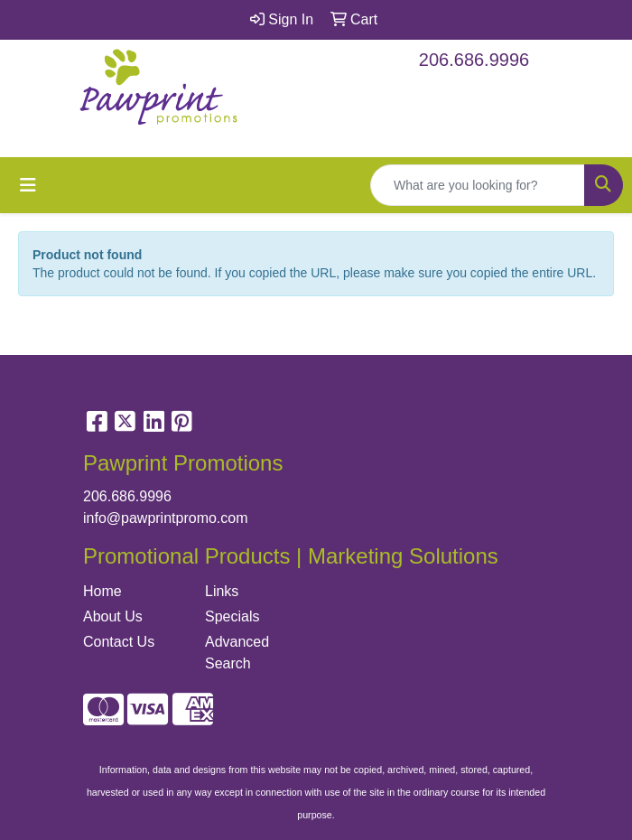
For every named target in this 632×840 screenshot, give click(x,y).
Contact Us (119, 642)
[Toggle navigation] (28, 185)
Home (102, 591)
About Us (113, 616)
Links (222, 591)
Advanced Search (237, 653)
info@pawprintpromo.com (166, 518)
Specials (232, 616)
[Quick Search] (478, 185)
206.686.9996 (474, 60)
